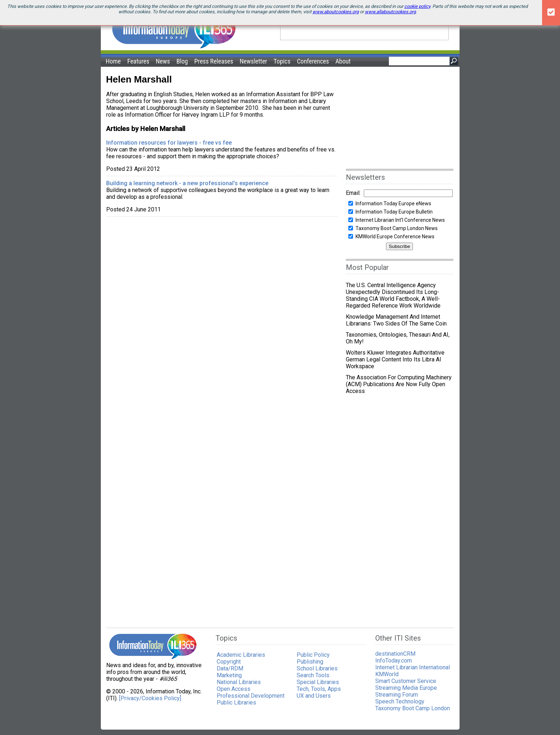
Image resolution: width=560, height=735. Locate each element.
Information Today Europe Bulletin (394, 212)
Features (138, 61)
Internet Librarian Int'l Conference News (400, 220)
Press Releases (214, 61)
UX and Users (314, 696)
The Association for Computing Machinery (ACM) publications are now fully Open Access (399, 384)
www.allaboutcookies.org (390, 12)
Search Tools (313, 675)
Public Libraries (236, 703)
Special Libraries (318, 682)
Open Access (234, 689)
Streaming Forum (397, 695)
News (163, 61)
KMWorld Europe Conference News (395, 237)
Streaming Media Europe (406, 688)
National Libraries (239, 682)
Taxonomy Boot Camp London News (397, 228)
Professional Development (251, 696)
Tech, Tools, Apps (319, 689)
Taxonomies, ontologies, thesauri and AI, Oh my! (398, 338)
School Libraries (317, 668)
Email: (353, 193)
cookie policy (417, 6)
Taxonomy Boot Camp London (413, 708)
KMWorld (387, 674)
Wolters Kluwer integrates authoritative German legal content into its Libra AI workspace (395, 359)
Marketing (229, 675)
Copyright (229, 662)
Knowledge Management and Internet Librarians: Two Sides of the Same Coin (398, 320)
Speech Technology (400, 701)
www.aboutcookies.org (336, 12)
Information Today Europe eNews (393, 203)
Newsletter (253, 61)
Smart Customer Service (406, 681)
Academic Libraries (241, 655)
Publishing (310, 662)
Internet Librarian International (413, 667)
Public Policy (313, 655)
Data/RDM (230, 668)
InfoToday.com (394, 661)
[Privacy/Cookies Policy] (150, 698)
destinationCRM (395, 654)
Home (113, 61)
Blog (182, 61)
